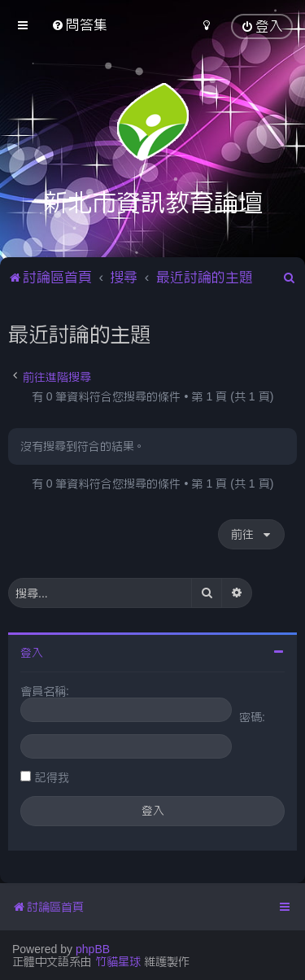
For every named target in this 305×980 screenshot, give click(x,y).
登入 (32, 653)
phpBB (93, 949)
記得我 (52, 777)
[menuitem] (79, 25)
